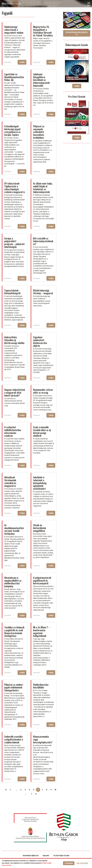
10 (56, 790)
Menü (89, 5)
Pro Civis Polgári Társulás (61, 855)
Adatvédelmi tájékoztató (31, 855)
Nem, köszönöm (82, 863)
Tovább (23, 63)
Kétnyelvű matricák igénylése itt (77, 33)
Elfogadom (69, 863)
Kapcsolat (46, 855)
